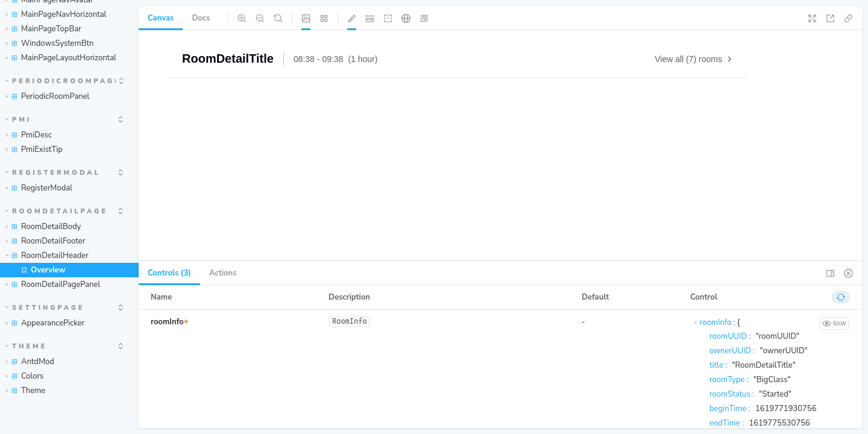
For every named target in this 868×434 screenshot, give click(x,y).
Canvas (161, 18)
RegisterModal (53, 173)
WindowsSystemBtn (50, 43)
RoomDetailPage (57, 211)
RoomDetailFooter (46, 241)
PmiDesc (29, 135)
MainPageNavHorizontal (56, 14)
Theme (27, 346)
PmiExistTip (34, 149)
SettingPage (45, 308)
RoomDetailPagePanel (53, 285)
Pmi (19, 120)
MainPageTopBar (44, 29)
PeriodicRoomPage (61, 81)
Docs (201, 18)
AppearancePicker (45, 323)
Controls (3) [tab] (169, 273)
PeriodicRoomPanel (48, 96)
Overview (43, 270)
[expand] (121, 81)
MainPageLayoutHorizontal (61, 58)
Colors (25, 376)
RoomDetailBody (43, 227)
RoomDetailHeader (47, 256)
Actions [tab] (223, 273)
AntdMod (30, 362)
